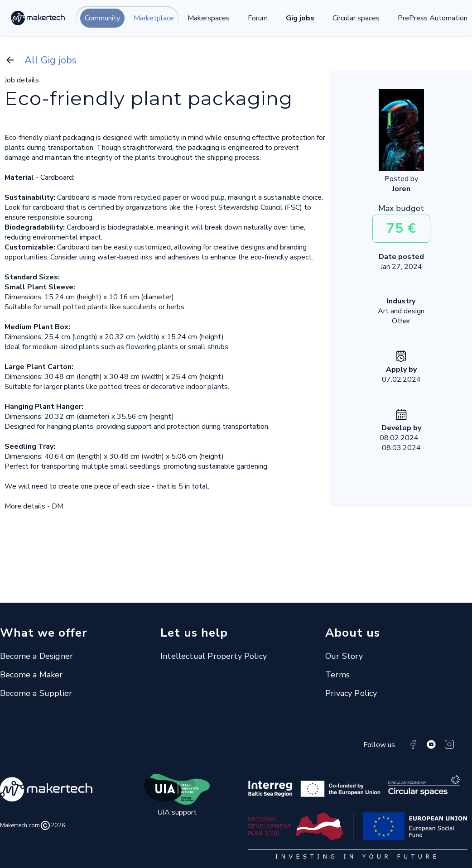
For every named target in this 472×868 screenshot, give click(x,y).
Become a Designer (36, 656)
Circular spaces (356, 18)
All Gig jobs (41, 60)
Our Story (344, 656)
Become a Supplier (36, 693)
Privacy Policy (351, 693)
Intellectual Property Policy (214, 656)
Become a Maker (31, 675)
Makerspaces (209, 18)
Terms (337, 675)
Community (102, 18)
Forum (258, 18)
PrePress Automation (433, 18)
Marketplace (154, 18)
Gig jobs (300, 18)
